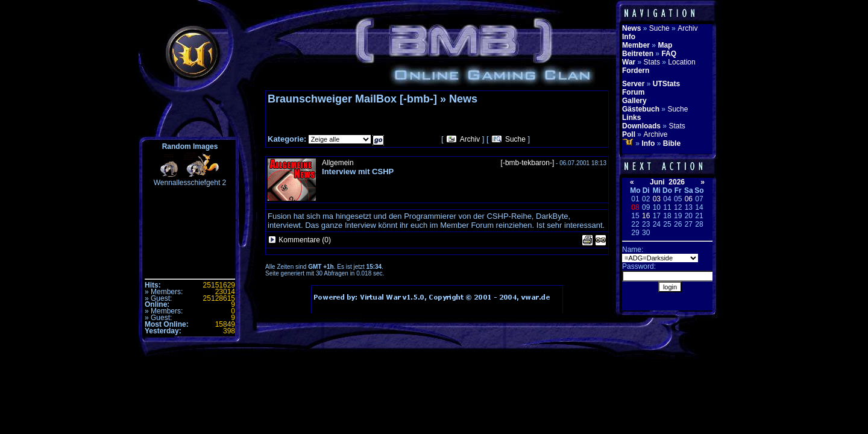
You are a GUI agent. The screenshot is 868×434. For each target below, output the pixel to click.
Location (681, 62)
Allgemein (338, 163)
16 (646, 216)
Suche (515, 139)
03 (657, 199)
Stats (652, 62)
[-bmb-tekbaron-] (528, 163)
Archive (655, 134)
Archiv (470, 139)
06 (689, 199)
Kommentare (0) (305, 240)
